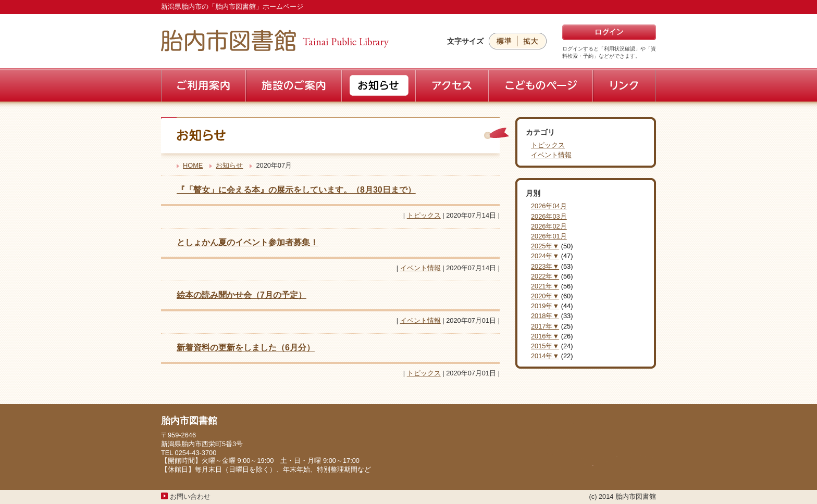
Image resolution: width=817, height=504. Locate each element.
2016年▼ (545, 336)
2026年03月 (549, 216)
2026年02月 (549, 226)
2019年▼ (545, 306)
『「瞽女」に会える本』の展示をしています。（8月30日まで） (296, 190)
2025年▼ (545, 246)
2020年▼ (545, 296)
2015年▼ (545, 346)
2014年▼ (545, 356)
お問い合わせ (190, 496)
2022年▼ (545, 276)
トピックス (424, 215)
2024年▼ (545, 256)
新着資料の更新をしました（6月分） (246, 348)
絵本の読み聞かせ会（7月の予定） (242, 295)
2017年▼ (545, 326)
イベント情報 (420, 268)
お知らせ (229, 165)
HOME (193, 165)
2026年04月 (549, 206)
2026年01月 (549, 236)
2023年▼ (545, 266)
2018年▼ (545, 316)
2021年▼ (545, 286)
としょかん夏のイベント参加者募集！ (247, 242)
